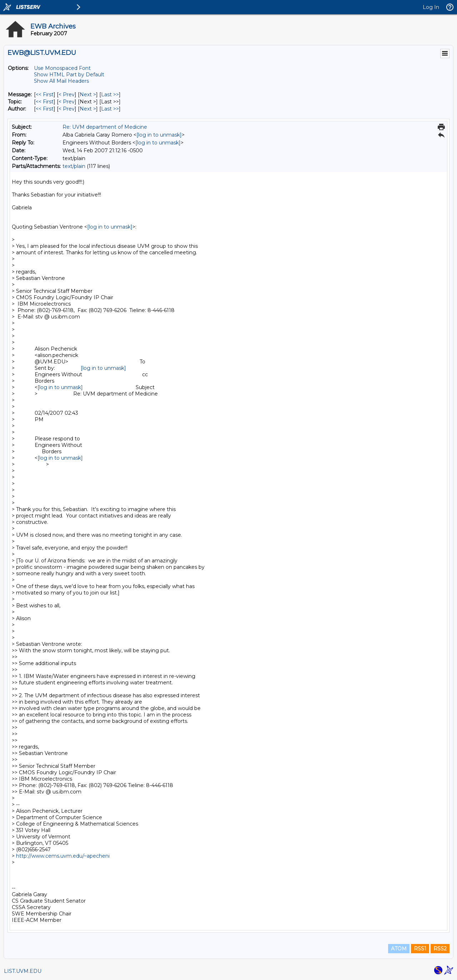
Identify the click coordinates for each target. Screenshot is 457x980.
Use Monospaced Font (62, 68)
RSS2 (440, 949)
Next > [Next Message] (88, 95)
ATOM (399, 949)
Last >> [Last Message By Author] (110, 109)
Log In (431, 7)
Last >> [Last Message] (110, 95)
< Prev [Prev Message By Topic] (67, 102)
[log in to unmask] (159, 135)
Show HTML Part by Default (69, 75)
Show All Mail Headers (61, 81)
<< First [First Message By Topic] (45, 102)
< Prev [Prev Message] (67, 95)
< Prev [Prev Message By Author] (67, 109)
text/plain (74, 166)
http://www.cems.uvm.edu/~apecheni (63, 856)
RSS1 (420, 949)
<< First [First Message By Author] (45, 109)
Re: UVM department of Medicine (105, 127)
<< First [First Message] (45, 95)
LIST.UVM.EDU (23, 971)
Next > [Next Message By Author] (88, 109)
